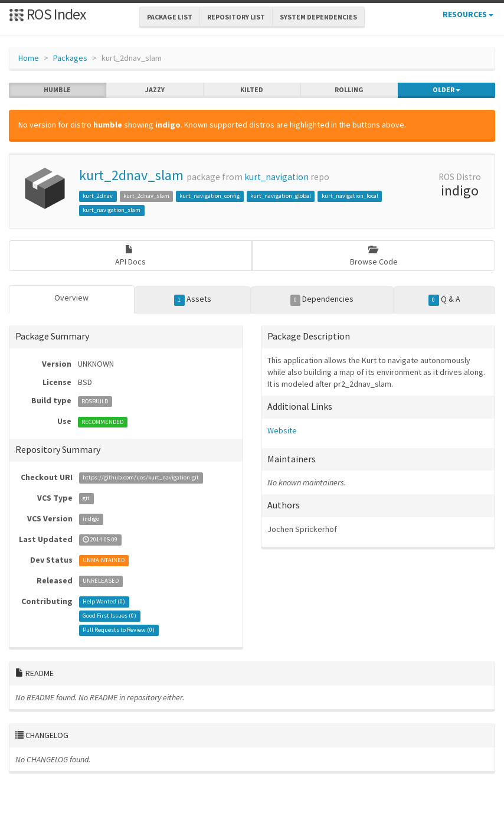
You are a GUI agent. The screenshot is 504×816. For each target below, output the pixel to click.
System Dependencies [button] (318, 17)
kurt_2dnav (98, 196)
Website (282, 430)
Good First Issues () (109, 616)
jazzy (155, 90)
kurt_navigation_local (350, 196)
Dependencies (322, 299)
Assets (193, 299)
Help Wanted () (104, 602)
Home (29, 58)
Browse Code (374, 256)
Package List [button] (170, 17)
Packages (70, 58)
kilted (252, 90)
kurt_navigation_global (281, 196)
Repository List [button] (236, 17)
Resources (468, 14)
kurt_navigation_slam (112, 210)
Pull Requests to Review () (119, 630)
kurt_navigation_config (210, 196)
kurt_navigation (276, 177)
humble (57, 90)
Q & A (444, 299)
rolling (349, 90)
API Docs (130, 256)
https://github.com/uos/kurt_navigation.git (141, 478)
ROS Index (48, 14)
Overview (71, 298)
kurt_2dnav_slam (131, 175)
